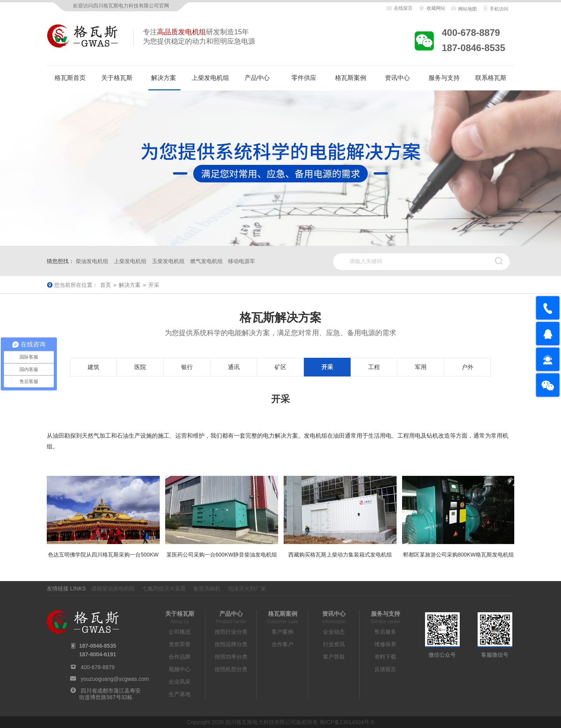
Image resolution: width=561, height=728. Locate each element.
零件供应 (304, 78)
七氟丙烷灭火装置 (164, 588)
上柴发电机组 (210, 78)
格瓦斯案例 (351, 78)
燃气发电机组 (206, 261)
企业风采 (180, 682)
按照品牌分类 (231, 644)
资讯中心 (397, 78)
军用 (421, 367)
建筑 (93, 367)
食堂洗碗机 (207, 588)
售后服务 (385, 632)
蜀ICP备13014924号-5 (347, 722)
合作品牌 (180, 657)
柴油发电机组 (92, 261)
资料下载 (385, 657)
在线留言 (399, 8)
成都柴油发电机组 (113, 588)
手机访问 (495, 8)
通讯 (234, 367)
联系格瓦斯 (491, 78)
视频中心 (180, 669)
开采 (327, 367)
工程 (374, 367)
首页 (106, 285)
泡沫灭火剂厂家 (247, 588)
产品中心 (257, 78)
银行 (187, 367)
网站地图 (463, 8)
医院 (140, 367)
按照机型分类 (231, 669)
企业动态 (334, 632)
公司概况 (180, 632)
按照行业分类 (231, 632)
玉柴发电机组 (168, 261)
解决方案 (164, 78)
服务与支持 (444, 78)
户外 (467, 367)
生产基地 (180, 694)
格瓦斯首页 (70, 78)
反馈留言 (385, 669)
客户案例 (282, 632)
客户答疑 (334, 657)
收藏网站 (431, 8)
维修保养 (385, 644)
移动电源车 (242, 261)
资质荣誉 (180, 644)
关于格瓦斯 (117, 78)
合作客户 (282, 644)
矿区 (280, 367)
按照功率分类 (231, 657)
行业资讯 (334, 644)
